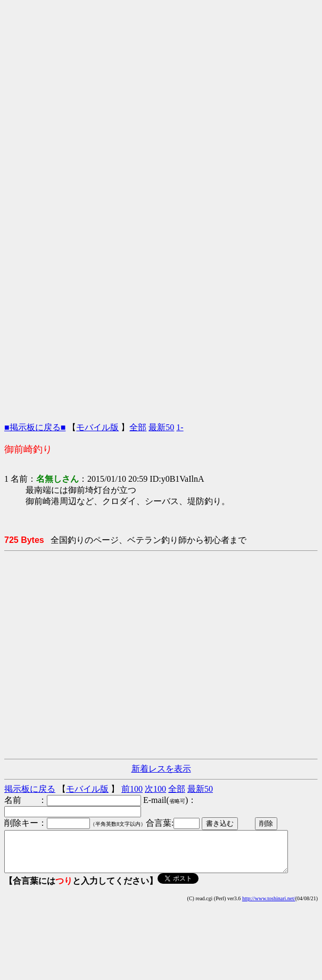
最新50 (161, 427)
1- (180, 427)
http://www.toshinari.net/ (269, 906)
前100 (132, 789)
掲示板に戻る (30, 789)
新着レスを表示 (161, 769)
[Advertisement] (159, 104)
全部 (138, 427)
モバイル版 (97, 427)
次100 (155, 789)
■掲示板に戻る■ (35, 427)
